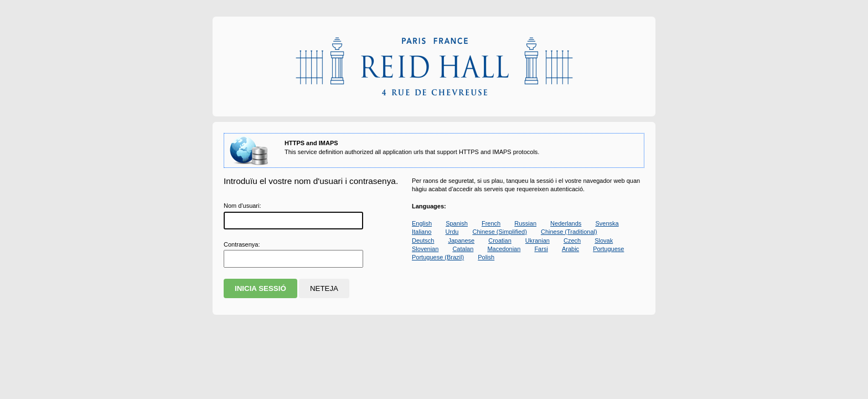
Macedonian (504, 249)
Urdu (452, 232)
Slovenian (425, 249)
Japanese (461, 241)
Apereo (434, 66)
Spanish (457, 223)
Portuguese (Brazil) (438, 257)
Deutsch (423, 241)
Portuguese (608, 249)
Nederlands (566, 223)
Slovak (604, 241)
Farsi (541, 249)
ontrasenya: (242, 244)
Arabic (570, 249)
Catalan (463, 249)
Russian (525, 223)
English (422, 223)
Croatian (500, 241)
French (491, 223)
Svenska (607, 223)
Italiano (422, 232)
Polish (486, 257)
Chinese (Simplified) (499, 232)
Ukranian (538, 241)
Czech (572, 241)
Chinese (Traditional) (569, 232)
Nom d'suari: (242, 206)
